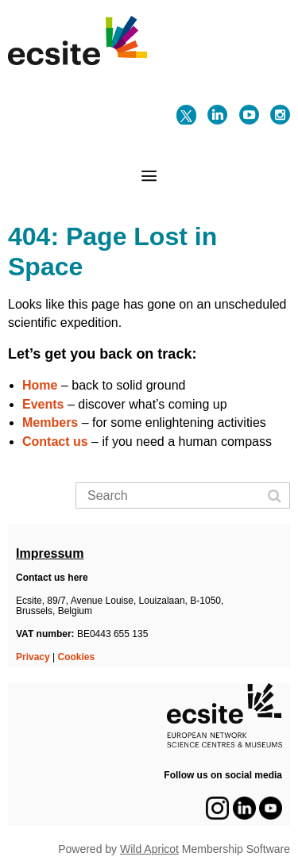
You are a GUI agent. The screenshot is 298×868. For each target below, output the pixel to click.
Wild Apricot (149, 849)
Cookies (77, 657)
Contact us (55, 442)
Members (50, 422)
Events (43, 404)
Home (40, 385)
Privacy (33, 657)
